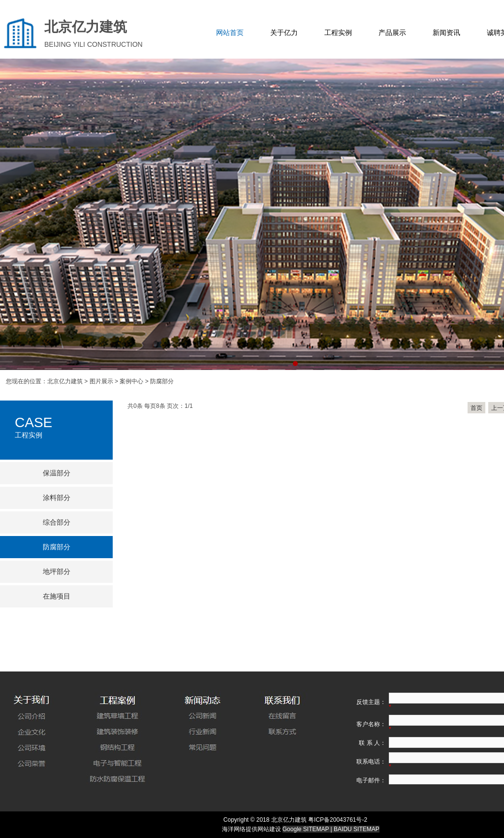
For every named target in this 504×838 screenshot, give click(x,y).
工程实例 (338, 33)
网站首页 (230, 33)
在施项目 (57, 596)
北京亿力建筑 (65, 381)
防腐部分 (57, 547)
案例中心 (131, 381)
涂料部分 (57, 498)
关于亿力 (284, 33)
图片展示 (101, 381)
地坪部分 (57, 572)
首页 (476, 408)
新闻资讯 (446, 33)
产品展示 (392, 33)
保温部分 (57, 473)
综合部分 (57, 522)
